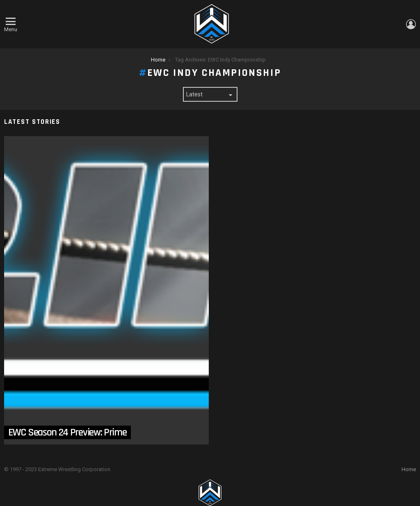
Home (409, 469)
